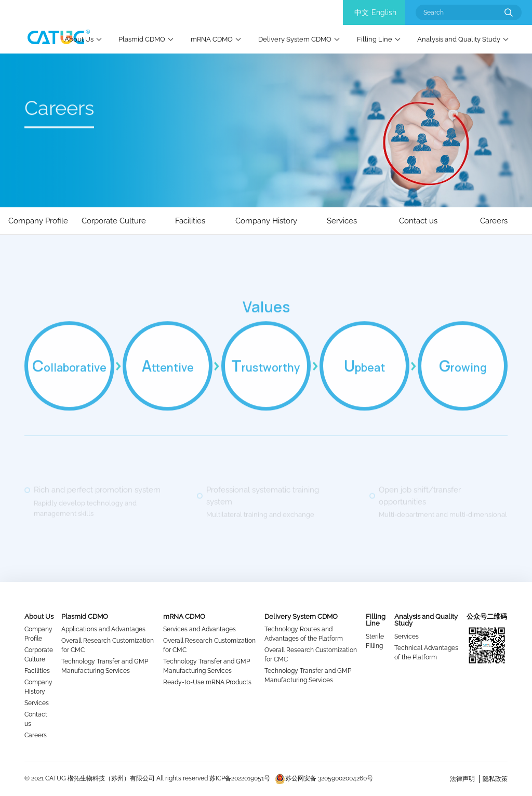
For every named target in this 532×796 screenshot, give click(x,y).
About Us (79, 39)
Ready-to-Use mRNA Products (207, 682)
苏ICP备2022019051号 (240, 778)
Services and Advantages (199, 629)
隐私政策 (495, 779)
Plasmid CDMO (142, 39)
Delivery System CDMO (295, 39)
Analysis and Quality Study (459, 39)
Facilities (37, 671)
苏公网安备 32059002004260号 (324, 778)
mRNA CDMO (212, 39)
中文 (362, 12)
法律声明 (462, 779)
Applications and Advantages (103, 629)
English (384, 12)
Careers (36, 735)
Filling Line (375, 39)
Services (37, 703)
